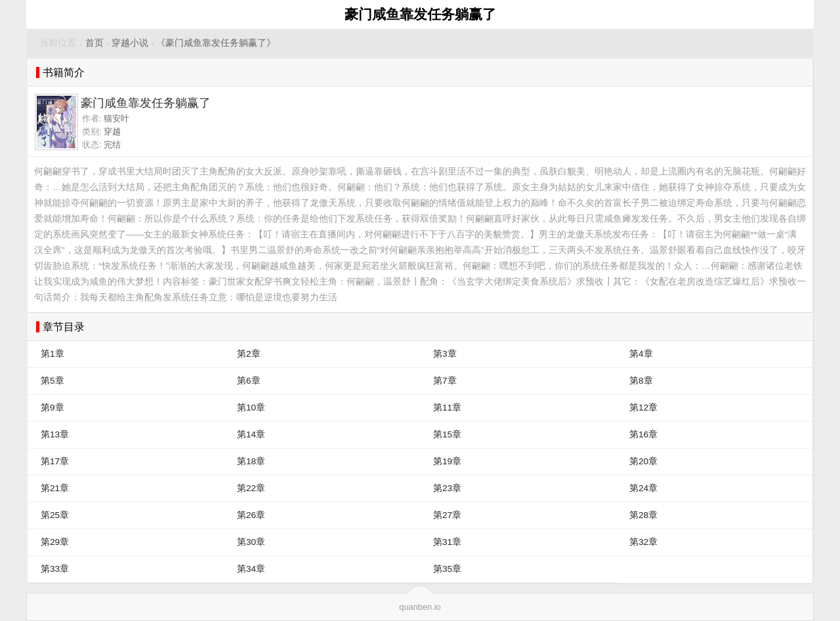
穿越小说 (130, 43)
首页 (94, 43)
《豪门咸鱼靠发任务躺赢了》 (216, 43)
